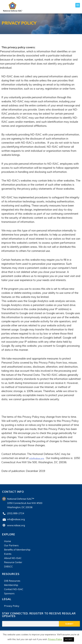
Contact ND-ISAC (14, 589)
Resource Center (13, 562)
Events (8, 554)
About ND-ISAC (13, 558)
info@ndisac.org (39, 458)
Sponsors (9, 593)
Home (8, 541)
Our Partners (11, 545)
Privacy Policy (12, 606)
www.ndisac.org (16, 525)
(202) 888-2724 (16, 513)
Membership (11, 585)
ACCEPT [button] (69, 639)
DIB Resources (12, 581)
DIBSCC (8, 566)
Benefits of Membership (17, 549)
